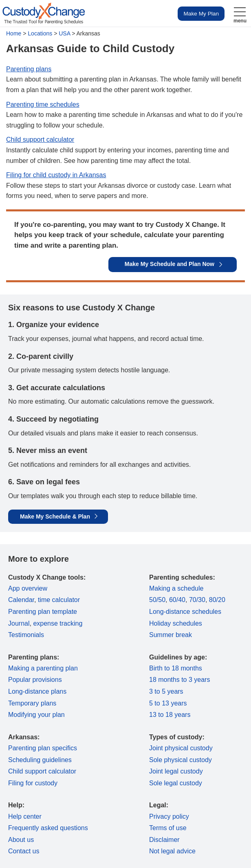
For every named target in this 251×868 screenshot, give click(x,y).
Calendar (21, 600)
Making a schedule (176, 588)
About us (21, 840)
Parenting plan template (43, 612)
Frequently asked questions (48, 828)
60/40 (177, 600)
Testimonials (26, 635)
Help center (25, 816)
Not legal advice (172, 851)
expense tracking (58, 623)
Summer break (171, 635)
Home (14, 33)
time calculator (59, 600)
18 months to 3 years (179, 680)
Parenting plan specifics (43, 748)
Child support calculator (40, 140)
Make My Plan (201, 14)
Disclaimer (164, 840)
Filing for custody (33, 783)
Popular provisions (35, 680)
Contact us (24, 851)
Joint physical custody (181, 748)
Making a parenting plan (43, 668)
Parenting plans (29, 69)
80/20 (217, 600)
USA (64, 33)
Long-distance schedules (185, 612)
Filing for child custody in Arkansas (56, 175)
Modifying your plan (36, 715)
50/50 (157, 600)
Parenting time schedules (43, 104)
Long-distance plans (37, 691)
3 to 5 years (166, 691)
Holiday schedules (176, 623)
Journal (19, 623)
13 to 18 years (170, 715)
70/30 (197, 600)
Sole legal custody (176, 783)
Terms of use (168, 828)
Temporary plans (32, 703)
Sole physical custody (181, 760)
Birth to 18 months (176, 668)
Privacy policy (169, 816)
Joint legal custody (176, 771)
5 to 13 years (168, 703)
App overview (28, 588)
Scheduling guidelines (40, 760)
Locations (40, 33)
